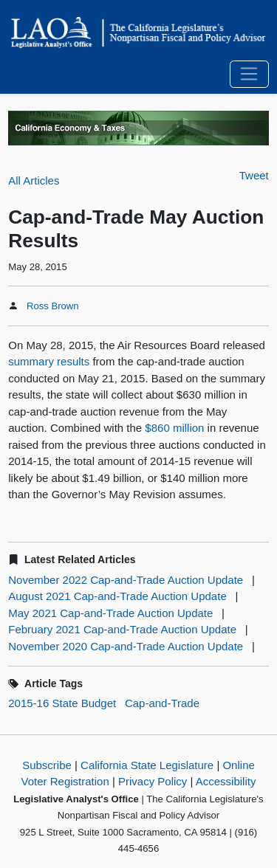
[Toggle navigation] (249, 75)
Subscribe (47, 765)
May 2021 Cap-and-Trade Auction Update (110, 613)
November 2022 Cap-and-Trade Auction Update (126, 580)
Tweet (254, 175)
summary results (49, 361)
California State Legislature (147, 765)
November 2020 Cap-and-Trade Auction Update (126, 646)
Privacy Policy (153, 781)
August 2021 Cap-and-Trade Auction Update (117, 596)
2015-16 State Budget (62, 703)
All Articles (34, 180)
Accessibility (226, 781)
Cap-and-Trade (162, 703)
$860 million (174, 428)
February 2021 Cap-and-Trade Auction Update (122, 629)
